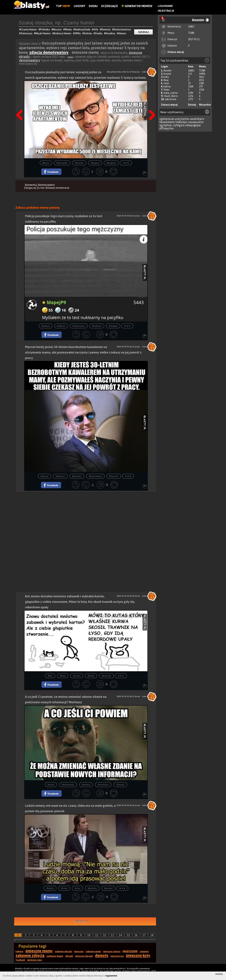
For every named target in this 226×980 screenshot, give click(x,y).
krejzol (167, 74)
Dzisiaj (192, 105)
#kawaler (77, 476)
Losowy (80, 6)
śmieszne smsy (35, 960)
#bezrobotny (95, 476)
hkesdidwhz (167, 122)
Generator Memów (137, 6)
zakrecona (170, 99)
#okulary (60, 476)
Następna (80, 921)
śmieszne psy (117, 956)
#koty (63, 676)
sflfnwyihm (166, 128)
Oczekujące (109, 6)
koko (166, 77)
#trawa (77, 676)
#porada (79, 163)
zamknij (219, 974)
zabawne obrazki (63, 952)
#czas (78, 888)
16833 (191, 27)
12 (105, 935)
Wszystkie (205, 105)
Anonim (167, 71)
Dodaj (93, 6)
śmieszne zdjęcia (112, 952)
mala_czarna (171, 93)
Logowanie (166, 6)
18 (152, 935)
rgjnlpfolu (166, 125)
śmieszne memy (39, 951)
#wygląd (113, 326)
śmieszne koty (138, 955)
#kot (50, 676)
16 (136, 935)
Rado (166, 90)
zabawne (144, 952)
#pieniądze (62, 163)
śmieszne (79, 952)
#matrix (86, 785)
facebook (20, 960)
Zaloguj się (30, 188)
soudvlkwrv (197, 119)
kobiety (19, 952)
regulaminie (111, 976)
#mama (45, 476)
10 (89, 935)
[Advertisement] (86, 517)
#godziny (92, 888)
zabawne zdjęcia (30, 955)
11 (97, 935)
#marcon (114, 476)
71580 (191, 33)
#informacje (68, 785)
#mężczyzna (79, 326)
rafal (166, 83)
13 (112, 935)
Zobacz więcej (176, 52)
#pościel (108, 888)
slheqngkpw (193, 125)
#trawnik (106, 676)
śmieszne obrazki (84, 956)
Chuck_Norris (171, 96)
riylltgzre (179, 125)
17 (144, 935)
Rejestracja (166, 11)
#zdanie (120, 785)
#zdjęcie (61, 326)
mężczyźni (130, 951)
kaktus (167, 86)
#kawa (46, 163)
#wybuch (97, 326)
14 (120, 935)
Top (63, 6)
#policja (45, 326)
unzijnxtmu (182, 119)
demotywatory (30, 60)
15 (128, 935)
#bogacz (95, 163)
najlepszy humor (55, 956)
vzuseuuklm (196, 122)
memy (71, 57)
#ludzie (50, 888)
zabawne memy (93, 952)
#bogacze (111, 163)
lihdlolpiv (181, 122)
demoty (102, 955)
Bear (166, 80)
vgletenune (167, 119)
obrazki (69, 956)
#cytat (51, 785)
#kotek (91, 676)
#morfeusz (103, 785)
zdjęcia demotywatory (49, 52)
